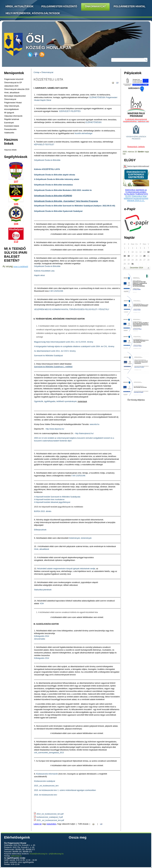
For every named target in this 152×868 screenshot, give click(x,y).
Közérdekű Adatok (12, 126)
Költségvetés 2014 (42, 636)
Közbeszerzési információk (47, 774)
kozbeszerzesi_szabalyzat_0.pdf (50, 817)
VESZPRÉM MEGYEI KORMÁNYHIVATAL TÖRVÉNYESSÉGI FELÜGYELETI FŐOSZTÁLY (72, 309)
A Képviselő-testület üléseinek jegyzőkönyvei (52, 502)
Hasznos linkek (10, 150)
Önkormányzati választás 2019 (17, 89)
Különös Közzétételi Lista (44, 271)
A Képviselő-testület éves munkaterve (49, 500)
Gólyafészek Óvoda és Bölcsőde (47, 160)
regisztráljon (51, 824)
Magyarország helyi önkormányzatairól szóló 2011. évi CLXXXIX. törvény (64, 342)
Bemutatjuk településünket (15, 96)
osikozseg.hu (16, 856)
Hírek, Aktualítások (19, 6)
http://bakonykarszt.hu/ (84, 433)
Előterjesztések (40, 530)
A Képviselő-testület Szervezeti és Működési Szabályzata (57, 497)
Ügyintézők (39, 401)
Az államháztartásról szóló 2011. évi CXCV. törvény (55, 351)
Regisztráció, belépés (136, 147)
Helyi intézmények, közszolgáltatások (33, 13)
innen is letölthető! (21, 267)
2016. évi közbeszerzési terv (46, 795)
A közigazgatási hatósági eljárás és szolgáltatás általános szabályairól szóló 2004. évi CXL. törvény (74, 346)
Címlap (36, 72)
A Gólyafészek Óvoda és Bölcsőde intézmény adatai (57, 179)
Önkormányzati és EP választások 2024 (13, 84)
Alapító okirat (39, 275)
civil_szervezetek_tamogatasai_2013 (49, 753)
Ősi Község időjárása (136, 400)
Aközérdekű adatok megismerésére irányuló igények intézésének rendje (66, 569)
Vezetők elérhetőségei (83, 133)
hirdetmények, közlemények (80, 538)
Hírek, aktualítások (12, 93)
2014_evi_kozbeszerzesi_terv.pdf (50, 814)
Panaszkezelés (10, 129)
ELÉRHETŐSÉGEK (97, 97)
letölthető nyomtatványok (66, 401)
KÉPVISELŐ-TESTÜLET (44, 145)
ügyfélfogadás (50, 401)
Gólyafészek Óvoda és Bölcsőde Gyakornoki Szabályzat (58, 211)
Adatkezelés (9, 133)
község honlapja (56, 41)
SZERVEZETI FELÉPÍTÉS (70, 111)
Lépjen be (38, 824)
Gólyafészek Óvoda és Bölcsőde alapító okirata (54, 175)
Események (9, 123)
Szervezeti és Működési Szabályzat (48, 356)
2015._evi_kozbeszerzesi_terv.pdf (50, 820)
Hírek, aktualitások (42, 549)
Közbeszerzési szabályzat (45, 781)
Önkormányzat (95, 6)
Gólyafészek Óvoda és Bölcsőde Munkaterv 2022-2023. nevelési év (63, 190)
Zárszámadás (40, 639)
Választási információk (13, 116)
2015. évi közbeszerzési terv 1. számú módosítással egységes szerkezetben (65, 790)
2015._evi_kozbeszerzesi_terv (46, 786)
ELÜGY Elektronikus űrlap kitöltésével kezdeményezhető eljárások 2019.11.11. (136, 198)
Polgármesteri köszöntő (59, 6)
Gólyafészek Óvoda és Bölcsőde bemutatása (53, 185)
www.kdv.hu (94, 424)
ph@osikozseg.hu (56, 854)
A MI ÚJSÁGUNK (56, 291)
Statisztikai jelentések (43, 590)
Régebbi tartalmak (12, 119)
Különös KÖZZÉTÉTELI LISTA (47, 169)
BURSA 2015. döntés (43, 511)
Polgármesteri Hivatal (130, 6)
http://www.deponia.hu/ (55, 429)
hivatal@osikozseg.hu (39, 854)
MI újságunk (9, 113)
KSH (42, 604)
